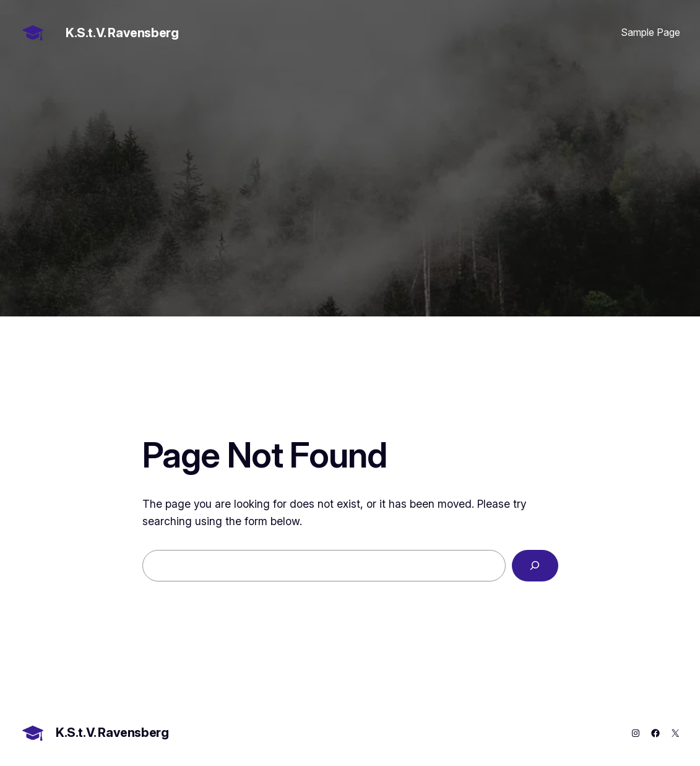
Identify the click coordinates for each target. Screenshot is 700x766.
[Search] (535, 566)
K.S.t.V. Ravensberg (122, 33)
